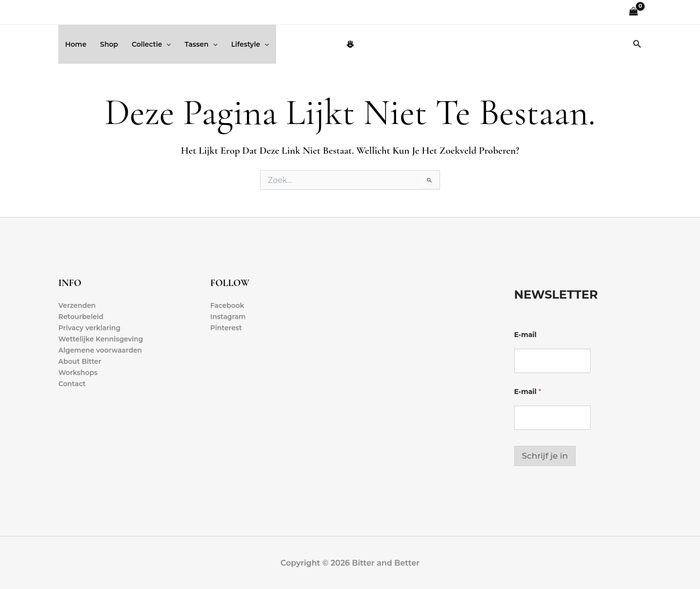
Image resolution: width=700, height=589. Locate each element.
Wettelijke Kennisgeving (101, 339)
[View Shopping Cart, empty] (634, 12)
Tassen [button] (201, 44)
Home (76, 44)
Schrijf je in (545, 456)
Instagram (228, 317)
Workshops (78, 373)
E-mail (525, 335)
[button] (166, 44)
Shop (109, 44)
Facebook (228, 305)
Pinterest (227, 328)
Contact (72, 384)
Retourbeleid (81, 317)
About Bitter (80, 362)
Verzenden (77, 305)
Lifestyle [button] (250, 44)
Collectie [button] (151, 44)
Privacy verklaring (90, 328)
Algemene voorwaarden (101, 351)
